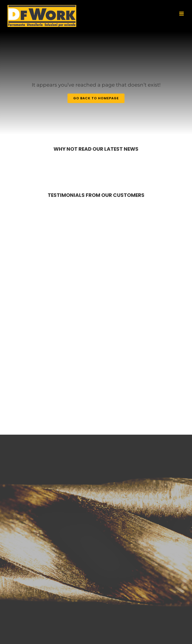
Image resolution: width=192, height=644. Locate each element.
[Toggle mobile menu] (182, 14)
